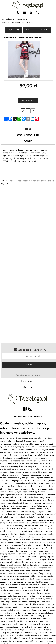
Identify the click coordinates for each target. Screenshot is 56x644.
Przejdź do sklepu (28, 100)
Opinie (28, 141)
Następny (43, 30)
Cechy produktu (28, 135)
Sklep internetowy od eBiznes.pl (28, 416)
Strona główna (7, 19)
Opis (28, 129)
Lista (28, 30)
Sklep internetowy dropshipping (29, 375)
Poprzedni (14, 30)
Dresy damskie (20, 19)
